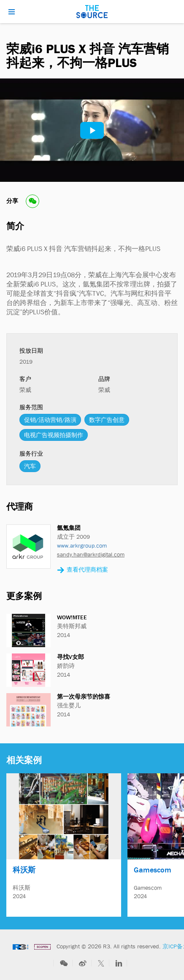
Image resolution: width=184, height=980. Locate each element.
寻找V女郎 (70, 657)
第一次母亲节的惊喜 (84, 697)
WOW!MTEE (72, 617)
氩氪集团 (69, 528)
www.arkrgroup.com (82, 545)
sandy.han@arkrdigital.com (91, 554)
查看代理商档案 (83, 570)
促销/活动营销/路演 (50, 420)
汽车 (30, 466)
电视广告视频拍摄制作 (54, 435)
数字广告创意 (107, 420)
